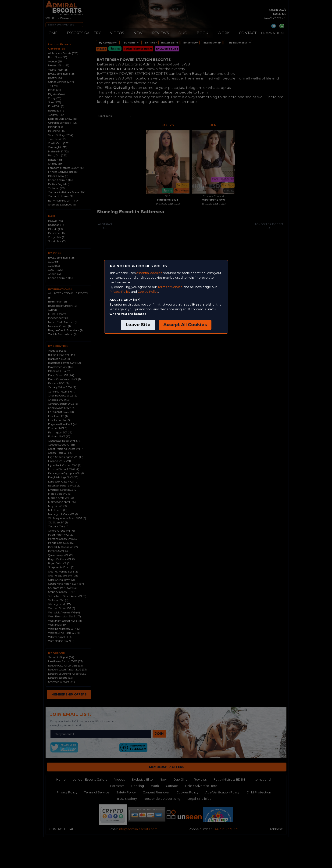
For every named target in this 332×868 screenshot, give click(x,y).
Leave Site (138, 325)
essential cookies (149, 273)
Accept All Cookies (185, 325)
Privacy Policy (120, 292)
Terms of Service (170, 287)
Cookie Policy (148, 292)
